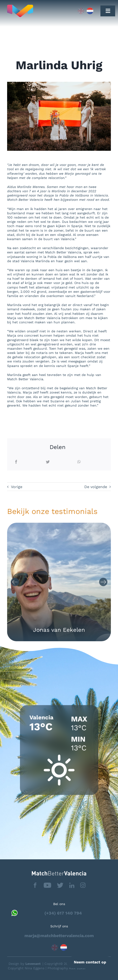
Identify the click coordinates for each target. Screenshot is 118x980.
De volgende (96, 487)
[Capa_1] (36, 11)
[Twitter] (48, 462)
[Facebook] (16, 462)
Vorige (17, 487)
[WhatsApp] (79, 462)
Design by (25, 964)
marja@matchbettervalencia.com (59, 936)
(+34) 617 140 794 (63, 913)
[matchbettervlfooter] (59, 873)
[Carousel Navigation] (59, 582)
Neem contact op (90, 962)
